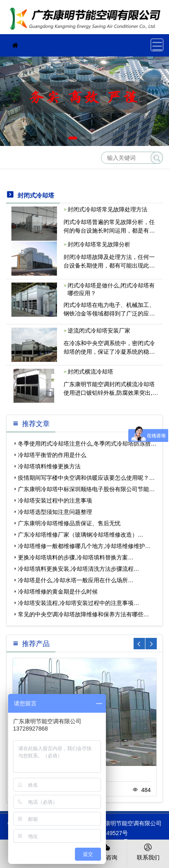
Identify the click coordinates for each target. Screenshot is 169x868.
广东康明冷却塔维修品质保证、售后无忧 (69, 523)
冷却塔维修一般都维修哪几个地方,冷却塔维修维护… (84, 546)
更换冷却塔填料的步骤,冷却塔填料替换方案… (76, 557)
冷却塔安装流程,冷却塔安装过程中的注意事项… (79, 603)
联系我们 (148, 851)
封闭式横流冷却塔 (90, 372)
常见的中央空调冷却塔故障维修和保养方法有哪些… (83, 614)
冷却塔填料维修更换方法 (49, 466)
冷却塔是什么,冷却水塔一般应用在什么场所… (76, 580)
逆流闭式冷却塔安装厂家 (99, 331)
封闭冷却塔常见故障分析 (99, 244)
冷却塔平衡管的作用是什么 (52, 455)
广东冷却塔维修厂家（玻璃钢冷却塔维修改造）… (81, 535)
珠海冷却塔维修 (88, 20)
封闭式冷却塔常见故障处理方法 (108, 209)
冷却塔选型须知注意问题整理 (55, 512)
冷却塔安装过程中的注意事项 (55, 500)
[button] (73, 138)
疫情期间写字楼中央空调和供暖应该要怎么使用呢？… (86, 478)
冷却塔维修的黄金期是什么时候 (58, 592)
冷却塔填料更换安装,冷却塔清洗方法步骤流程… (79, 569)
